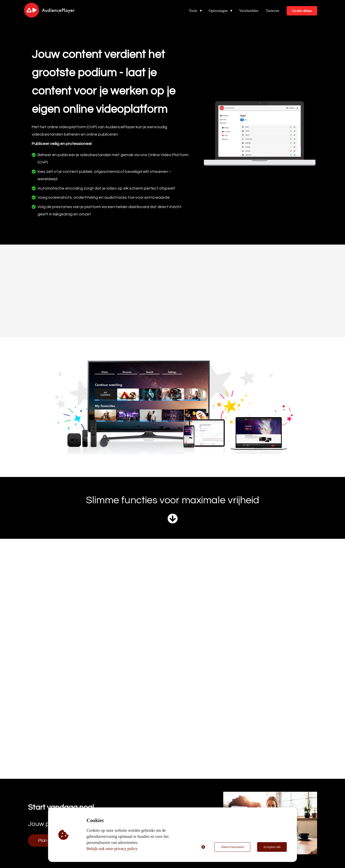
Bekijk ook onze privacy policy (112, 849)
